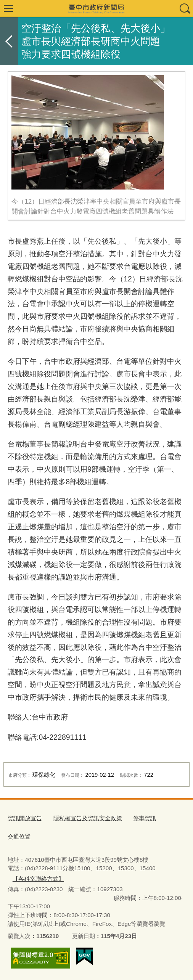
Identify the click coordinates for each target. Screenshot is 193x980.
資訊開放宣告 (25, 818)
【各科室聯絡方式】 (38, 879)
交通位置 (19, 836)
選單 (8, 8)
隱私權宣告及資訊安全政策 (88, 818)
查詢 (185, 8)
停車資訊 (145, 818)
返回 (9, 41)
